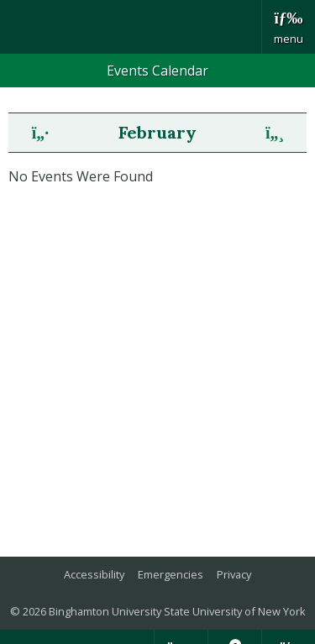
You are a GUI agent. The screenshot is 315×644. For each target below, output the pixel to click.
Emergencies (171, 574)
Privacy (234, 574)
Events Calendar (157, 71)
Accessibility (94, 574)
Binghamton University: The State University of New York (131, 27)
